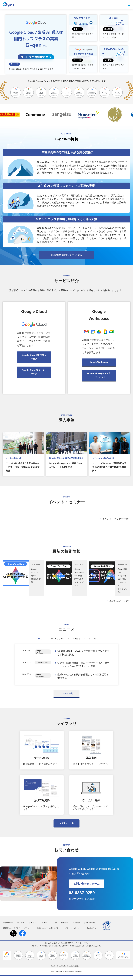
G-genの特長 (8, 926)
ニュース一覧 (66, 697)
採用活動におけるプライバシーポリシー (17, 932)
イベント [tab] (93, 638)
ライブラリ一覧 (66, 827)
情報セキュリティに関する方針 (48, 932)
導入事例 (21, 926)
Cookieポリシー (92, 932)
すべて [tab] (39, 638)
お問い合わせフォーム (87, 888)
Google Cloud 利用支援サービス (34, 357)
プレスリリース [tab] (57, 638)
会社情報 (65, 926)
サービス (32, 926)
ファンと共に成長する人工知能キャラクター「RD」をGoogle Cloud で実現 (23, 467)
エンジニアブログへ (120, 601)
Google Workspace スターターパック (99, 375)
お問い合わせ (89, 926)
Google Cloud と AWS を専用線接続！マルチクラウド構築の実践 (83, 653)
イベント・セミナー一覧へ (116, 519)
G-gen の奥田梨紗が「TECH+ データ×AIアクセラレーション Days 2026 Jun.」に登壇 (83, 667)
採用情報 (76, 926)
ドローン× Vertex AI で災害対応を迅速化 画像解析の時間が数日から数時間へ (109, 467)
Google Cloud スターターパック (34, 372)
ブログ (54, 926)
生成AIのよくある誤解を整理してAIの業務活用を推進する (83, 680)
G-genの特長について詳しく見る (66, 255)
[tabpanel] (66, 667)
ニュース (44, 926)
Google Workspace (99, 362)
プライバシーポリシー (73, 932)
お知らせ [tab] (77, 638)
